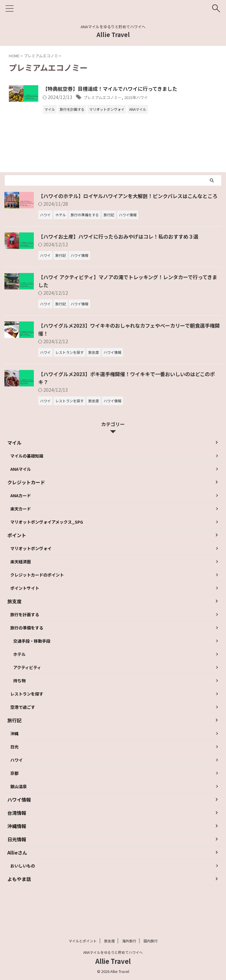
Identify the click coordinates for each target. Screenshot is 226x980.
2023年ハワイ (177, 98)
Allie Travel (113, 35)
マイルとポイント (83, 941)
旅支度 (109, 941)
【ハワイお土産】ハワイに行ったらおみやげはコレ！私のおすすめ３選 (123, 247)
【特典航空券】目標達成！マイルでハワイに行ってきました (143, 89)
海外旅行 (129, 941)
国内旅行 (151, 941)
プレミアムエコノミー (136, 98)
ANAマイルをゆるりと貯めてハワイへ (113, 952)
